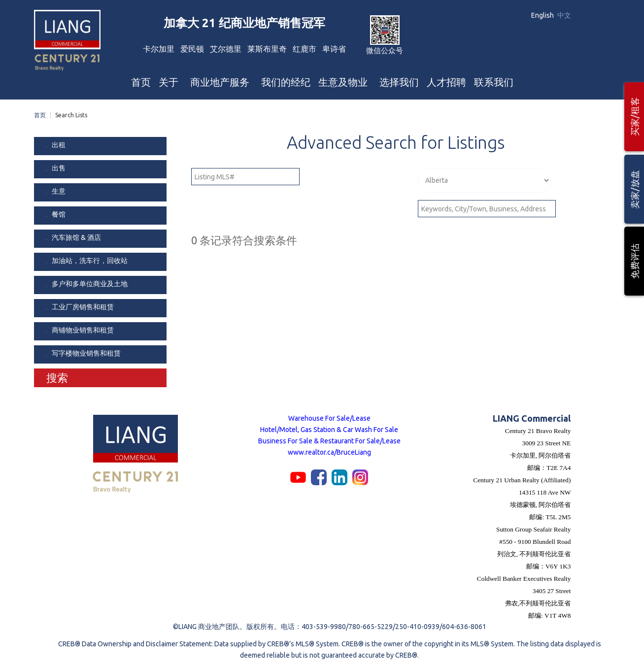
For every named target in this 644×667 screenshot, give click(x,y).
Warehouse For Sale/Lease (329, 418)
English (543, 15)
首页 (40, 115)
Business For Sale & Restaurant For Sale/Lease (329, 441)
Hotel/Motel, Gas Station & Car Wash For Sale (329, 430)
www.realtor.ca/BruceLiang (329, 452)
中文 (564, 15)
